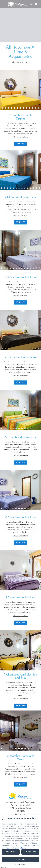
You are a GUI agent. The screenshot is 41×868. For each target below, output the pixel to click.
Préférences (21, 859)
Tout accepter (30, 852)
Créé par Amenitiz (20, 865)
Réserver (20, 144)
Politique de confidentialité (16, 848)
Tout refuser (11, 852)
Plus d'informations (21, 137)
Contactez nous (20, 814)
